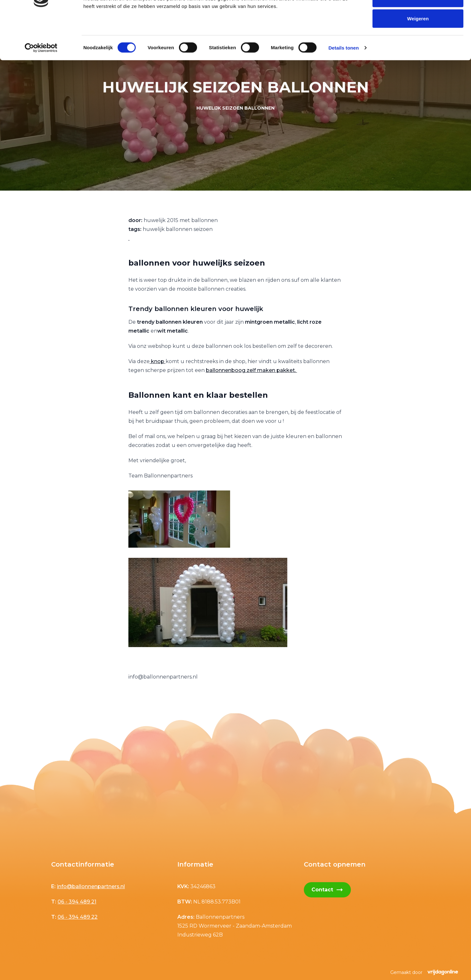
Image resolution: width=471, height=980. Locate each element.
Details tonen (343, 88)
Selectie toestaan (418, 38)
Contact (327, 890)
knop (158, 361)
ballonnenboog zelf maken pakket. (252, 370)
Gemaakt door (424, 972)
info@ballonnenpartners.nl (91, 886)
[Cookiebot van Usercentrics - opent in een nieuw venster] (41, 88)
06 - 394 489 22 (78, 917)
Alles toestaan (418, 17)
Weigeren (418, 58)
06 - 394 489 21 (77, 902)
